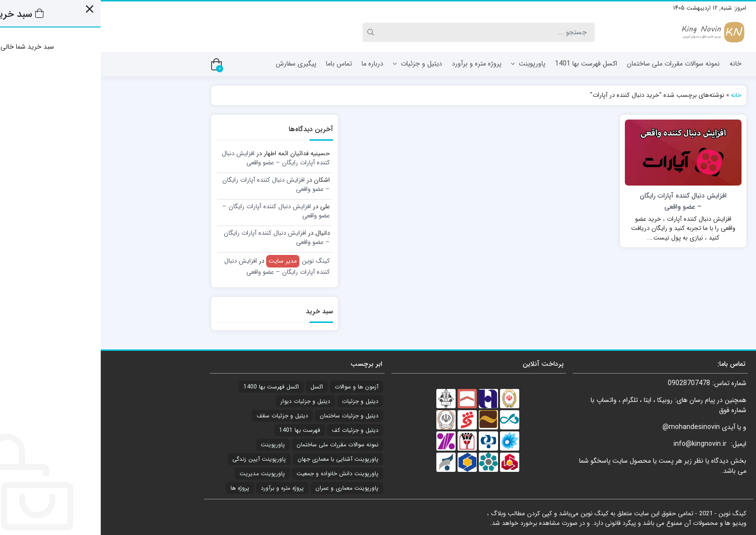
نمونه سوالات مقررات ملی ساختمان (573, 64)
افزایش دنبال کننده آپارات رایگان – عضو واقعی (175, 158)
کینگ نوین (197, 261)
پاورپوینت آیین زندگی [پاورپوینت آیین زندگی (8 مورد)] (158, 459)
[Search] (387, 32)
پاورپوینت (427, 64)
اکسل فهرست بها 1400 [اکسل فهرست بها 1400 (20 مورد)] (170, 387)
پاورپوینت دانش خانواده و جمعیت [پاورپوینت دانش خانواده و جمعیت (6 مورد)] (237, 474)
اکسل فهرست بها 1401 (485, 64)
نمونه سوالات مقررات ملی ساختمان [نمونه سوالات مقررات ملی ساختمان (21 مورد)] (237, 445)
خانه (635, 64)
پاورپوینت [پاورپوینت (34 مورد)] (172, 445)
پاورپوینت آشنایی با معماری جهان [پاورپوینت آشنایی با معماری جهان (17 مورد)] (237, 459)
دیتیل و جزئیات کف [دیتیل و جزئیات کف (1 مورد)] (254, 430)
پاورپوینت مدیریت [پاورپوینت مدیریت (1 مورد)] (162, 474)
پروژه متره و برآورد (376, 64)
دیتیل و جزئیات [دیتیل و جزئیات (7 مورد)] (259, 401)
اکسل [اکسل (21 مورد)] (216, 387)
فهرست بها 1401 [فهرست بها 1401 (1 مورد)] (199, 430)
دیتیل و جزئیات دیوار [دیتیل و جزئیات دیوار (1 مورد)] (205, 401)
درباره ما (272, 64)
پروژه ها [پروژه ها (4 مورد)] (139, 488)
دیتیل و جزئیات (317, 64)
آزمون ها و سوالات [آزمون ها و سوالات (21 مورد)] (256, 387)
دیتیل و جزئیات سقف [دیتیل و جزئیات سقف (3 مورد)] (182, 416)
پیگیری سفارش (195, 64)
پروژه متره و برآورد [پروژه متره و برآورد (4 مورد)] (182, 488)
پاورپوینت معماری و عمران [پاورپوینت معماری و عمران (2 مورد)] (246, 488)
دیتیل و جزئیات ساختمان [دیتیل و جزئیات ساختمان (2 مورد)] (248, 416)
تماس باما (238, 64)
